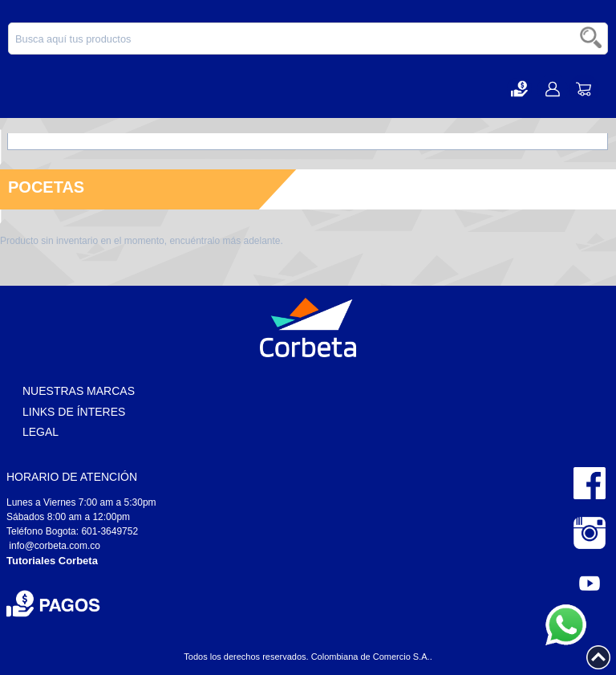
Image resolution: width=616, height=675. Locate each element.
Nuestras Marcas (79, 391)
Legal (41, 432)
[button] (519, 89)
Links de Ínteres (74, 412)
